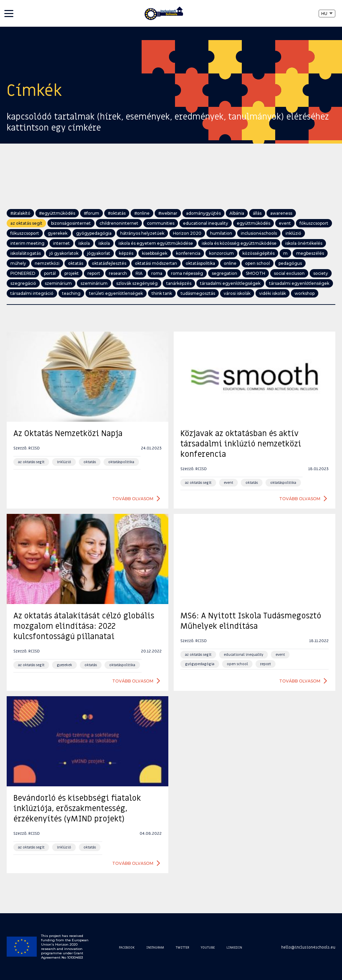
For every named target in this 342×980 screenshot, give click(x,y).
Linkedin (234, 947)
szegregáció (23, 283)
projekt (72, 273)
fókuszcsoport (314, 223)
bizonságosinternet (71, 223)
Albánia (237, 213)
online (230, 263)
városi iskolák (237, 293)
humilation (221, 233)
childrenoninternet (119, 223)
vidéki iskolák (273, 293)
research (118, 273)
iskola (84, 243)
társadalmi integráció (32, 293)
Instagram (155, 947)
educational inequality (206, 223)
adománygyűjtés (203, 213)
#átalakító (20, 213)
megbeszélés (310, 253)
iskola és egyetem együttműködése (156, 243)
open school (258, 263)
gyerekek (58, 233)
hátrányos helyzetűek (142, 233)
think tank (162, 293)
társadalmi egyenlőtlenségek (299, 283)
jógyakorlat (99, 253)
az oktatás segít (26, 223)
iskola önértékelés (304, 243)
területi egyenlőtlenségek (116, 293)
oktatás (76, 263)
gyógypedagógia (94, 233)
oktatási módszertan (156, 263)
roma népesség (187, 273)
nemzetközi (47, 263)
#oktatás (117, 213)
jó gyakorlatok (64, 253)
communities (161, 223)
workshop (305, 293)
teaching (71, 293)
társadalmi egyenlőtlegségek (230, 283)
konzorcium (221, 253)
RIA (139, 273)
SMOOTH (255, 273)
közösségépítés (259, 253)
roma (157, 273)
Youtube (208, 947)
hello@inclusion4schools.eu (308, 947)
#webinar (168, 213)
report (94, 273)
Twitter (182, 947)
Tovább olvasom (133, 499)
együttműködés (253, 223)
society (321, 273)
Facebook (127, 947)
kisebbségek (155, 253)
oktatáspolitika (200, 263)
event (285, 223)
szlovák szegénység (137, 283)
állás (257, 213)
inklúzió (293, 233)
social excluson (289, 273)
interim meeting (27, 243)
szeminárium (58, 283)
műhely (18, 263)
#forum (92, 213)
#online (142, 213)
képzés (126, 253)
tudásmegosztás (198, 293)
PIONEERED (23, 273)
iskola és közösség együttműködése (239, 243)
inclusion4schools (259, 233)
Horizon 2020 (187, 233)
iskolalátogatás (26, 253)
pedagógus (290, 263)
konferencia (188, 253)
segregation (224, 273)
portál (50, 273)
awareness (281, 213)
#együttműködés (57, 213)
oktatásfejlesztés (109, 263)
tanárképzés (179, 283)
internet (61, 243)
